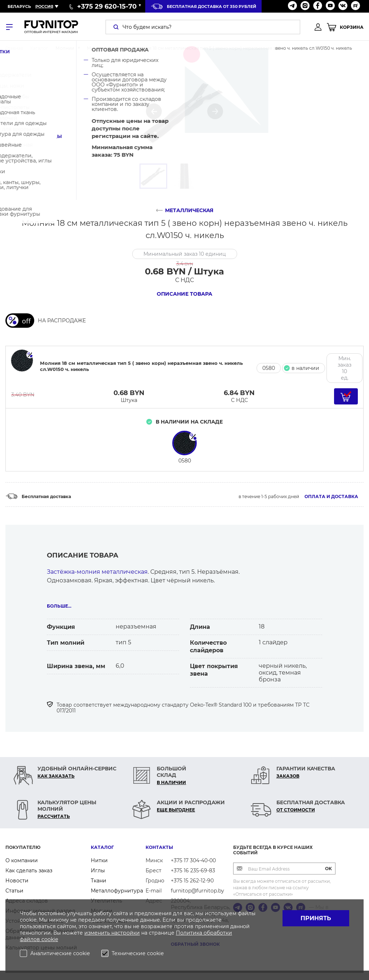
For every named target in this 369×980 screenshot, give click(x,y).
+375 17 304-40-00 (193, 860)
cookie (50, 939)
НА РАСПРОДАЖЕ (62, 321)
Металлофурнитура (117, 891)
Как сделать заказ (29, 871)
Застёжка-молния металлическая (97, 572)
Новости (17, 881)
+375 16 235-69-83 (193, 871)
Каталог (102, 847)
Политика (190, 933)
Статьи (14, 891)
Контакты (159, 847)
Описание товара (184, 294)
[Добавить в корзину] (346, 396)
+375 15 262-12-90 (192, 881)
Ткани (99, 881)
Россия (44, 6)
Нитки (99, 860)
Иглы (98, 871)
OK (328, 869)
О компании (22, 860)
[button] (154, 111)
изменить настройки (112, 933)
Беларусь (19, 6)
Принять (316, 918)
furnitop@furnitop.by (197, 891)
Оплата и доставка (331, 496)
